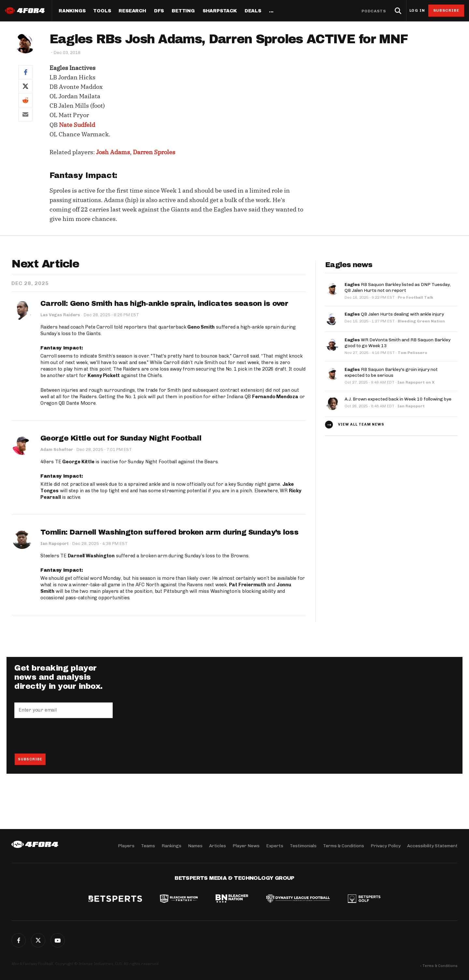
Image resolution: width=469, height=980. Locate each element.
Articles (218, 846)
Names (195, 846)
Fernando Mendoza (275, 397)
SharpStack (220, 11)
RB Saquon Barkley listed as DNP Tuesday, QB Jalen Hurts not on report (398, 287)
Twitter (38, 940)
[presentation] (64, 736)
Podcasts (374, 11)
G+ (58, 940)
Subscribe (446, 10)
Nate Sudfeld (77, 125)
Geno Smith (201, 327)
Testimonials (303, 846)
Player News (246, 846)
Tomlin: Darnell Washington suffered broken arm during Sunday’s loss (169, 532)
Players (126, 846)
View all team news (361, 424)
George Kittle (78, 462)
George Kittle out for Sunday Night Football (121, 438)
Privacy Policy (386, 846)
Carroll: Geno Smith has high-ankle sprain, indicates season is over (164, 304)
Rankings (72, 11)
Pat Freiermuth (248, 585)
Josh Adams (113, 152)
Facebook (19, 940)
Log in (417, 11)
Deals (253, 11)
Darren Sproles (154, 152)
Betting (183, 11)
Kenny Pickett (104, 375)
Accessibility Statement (432, 846)
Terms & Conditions (344, 846)
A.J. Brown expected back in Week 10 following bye (398, 399)
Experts (275, 846)
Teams (148, 846)
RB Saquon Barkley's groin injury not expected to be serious (391, 372)
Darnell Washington (91, 556)
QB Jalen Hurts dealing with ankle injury (394, 314)
